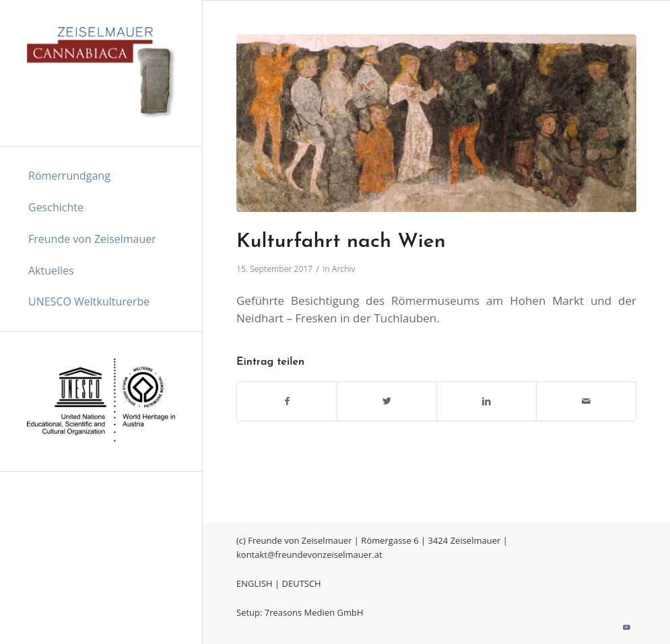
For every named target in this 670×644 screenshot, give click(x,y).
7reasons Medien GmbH (314, 612)
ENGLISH (255, 583)
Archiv (344, 269)
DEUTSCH (302, 583)
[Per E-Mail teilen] (586, 401)
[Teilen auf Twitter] (387, 401)
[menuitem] (101, 176)
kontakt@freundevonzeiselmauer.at (309, 554)
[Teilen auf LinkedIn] (487, 401)
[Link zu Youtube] (626, 627)
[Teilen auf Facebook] (287, 401)
